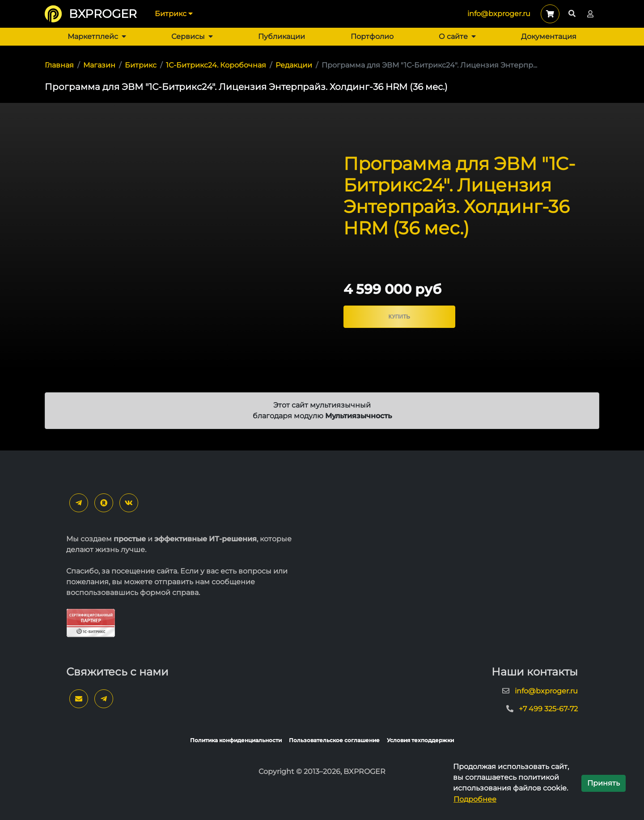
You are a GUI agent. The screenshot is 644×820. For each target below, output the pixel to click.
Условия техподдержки (420, 740)
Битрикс (174, 14)
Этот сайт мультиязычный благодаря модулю (322, 410)
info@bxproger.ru (499, 14)
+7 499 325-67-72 (548, 709)
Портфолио (372, 36)
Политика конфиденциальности (236, 740)
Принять (604, 783)
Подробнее (475, 799)
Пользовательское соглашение (334, 740)
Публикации (282, 36)
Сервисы (192, 36)
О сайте (457, 36)
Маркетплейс (97, 36)
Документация (549, 36)
